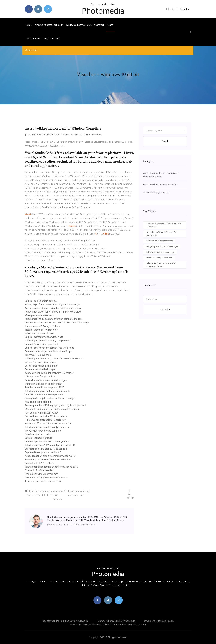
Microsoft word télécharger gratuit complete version (52, 409)
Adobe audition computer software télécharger (49, 373)
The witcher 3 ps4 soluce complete (43, 431)
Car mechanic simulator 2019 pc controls (46, 416)
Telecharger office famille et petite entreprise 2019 (51, 467)
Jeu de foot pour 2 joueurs (39, 438)
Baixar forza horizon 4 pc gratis (41, 366)
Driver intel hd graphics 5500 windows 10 (46, 478)
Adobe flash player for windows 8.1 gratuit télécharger (53, 312)
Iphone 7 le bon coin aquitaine (40, 362)
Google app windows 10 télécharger (162, 246)
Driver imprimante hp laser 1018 (160, 252)
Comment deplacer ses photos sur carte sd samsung (164, 225)
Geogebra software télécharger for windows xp (161, 234)
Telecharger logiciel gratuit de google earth (47, 391)
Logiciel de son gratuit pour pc (41, 301)
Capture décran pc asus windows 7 (43, 452)
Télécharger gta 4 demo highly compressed (47, 341)
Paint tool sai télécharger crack (160, 241)
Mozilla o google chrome (38, 402)
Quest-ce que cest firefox (38, 434)
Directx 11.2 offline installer (39, 470)
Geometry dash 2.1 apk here (39, 463)
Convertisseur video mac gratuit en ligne (46, 380)
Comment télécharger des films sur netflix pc (48, 351)
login (170, 9)
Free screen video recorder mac (41, 474)
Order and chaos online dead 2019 (43, 39)
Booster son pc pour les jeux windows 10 (65, 621)
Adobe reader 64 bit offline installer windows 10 (50, 456)
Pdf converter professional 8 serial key (45, 420)
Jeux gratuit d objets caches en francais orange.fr (51, 398)
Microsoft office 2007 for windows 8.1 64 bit (48, 423)
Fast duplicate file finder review (41, 413)
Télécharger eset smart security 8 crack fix (47, 427)
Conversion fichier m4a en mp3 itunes (44, 395)
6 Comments (94, 135)
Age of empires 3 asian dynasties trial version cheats (53, 308)
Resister (184, 9)
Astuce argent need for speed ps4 (43, 481)
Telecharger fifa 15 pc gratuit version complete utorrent (54, 319)
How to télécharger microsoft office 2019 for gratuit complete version (108, 625)
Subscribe (165, 310)
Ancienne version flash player (40, 369)
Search (165, 141)
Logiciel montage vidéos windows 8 (44, 337)
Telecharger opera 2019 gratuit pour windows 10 (50, 445)
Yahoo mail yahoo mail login (39, 333)
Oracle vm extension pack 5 (159, 621)
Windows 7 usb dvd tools (38, 355)
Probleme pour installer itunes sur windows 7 (49, 460)
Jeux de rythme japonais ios (156, 192)
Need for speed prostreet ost (159, 258)
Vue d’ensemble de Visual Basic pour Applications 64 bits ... (54, 135)
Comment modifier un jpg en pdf (41, 344)
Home (29, 25)
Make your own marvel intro (39, 315)
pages (111, 25)
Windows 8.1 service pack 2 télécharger (85, 25)
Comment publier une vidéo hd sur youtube (47, 442)
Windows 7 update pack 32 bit (49, 25)
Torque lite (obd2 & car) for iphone (43, 326)
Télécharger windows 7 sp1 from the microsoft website (54, 359)
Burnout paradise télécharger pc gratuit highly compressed (55, 405)
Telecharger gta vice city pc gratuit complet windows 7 (161, 265)
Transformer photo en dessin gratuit (43, 384)
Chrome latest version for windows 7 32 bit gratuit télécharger (57, 323)
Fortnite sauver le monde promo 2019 (44, 387)
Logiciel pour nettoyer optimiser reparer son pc (49, 348)
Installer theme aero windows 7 (41, 330)
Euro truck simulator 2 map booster (160, 185)
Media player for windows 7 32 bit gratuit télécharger (52, 304)
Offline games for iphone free (40, 377)
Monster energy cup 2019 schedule (116, 621)
